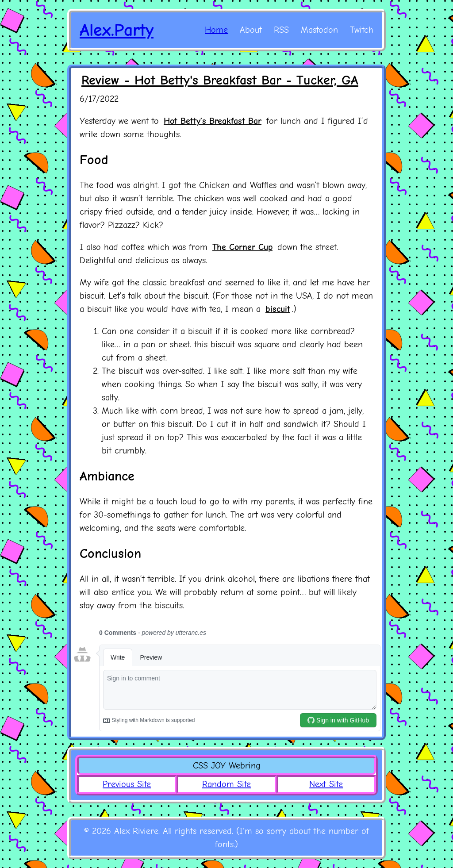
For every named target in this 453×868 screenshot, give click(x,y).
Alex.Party (117, 30)
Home (216, 30)
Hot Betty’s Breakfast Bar (213, 121)
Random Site (226, 784)
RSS (281, 30)
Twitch (362, 30)
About (251, 30)
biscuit (278, 309)
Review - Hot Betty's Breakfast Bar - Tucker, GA (220, 80)
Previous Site (127, 784)
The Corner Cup (242, 247)
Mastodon (319, 30)
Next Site (326, 784)
